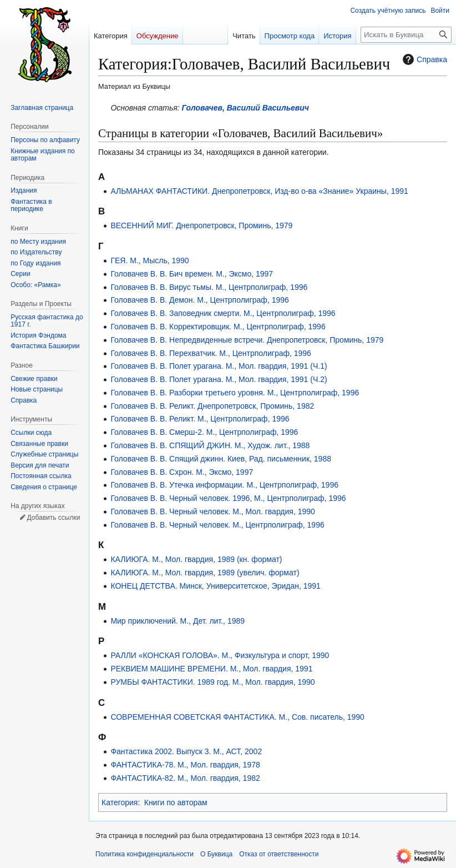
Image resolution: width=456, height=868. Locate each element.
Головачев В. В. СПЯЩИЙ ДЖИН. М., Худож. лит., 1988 (210, 445)
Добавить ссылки (53, 518)
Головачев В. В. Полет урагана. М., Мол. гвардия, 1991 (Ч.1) (219, 366)
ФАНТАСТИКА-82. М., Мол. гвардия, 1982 (185, 778)
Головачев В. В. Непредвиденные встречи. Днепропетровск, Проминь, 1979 (247, 340)
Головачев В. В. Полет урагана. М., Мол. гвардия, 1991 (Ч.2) (219, 379)
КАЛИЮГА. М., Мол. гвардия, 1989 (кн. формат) (196, 559)
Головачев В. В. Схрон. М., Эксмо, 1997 (182, 472)
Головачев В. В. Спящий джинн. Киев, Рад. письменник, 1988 (221, 459)
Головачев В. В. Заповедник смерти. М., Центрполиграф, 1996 (223, 313)
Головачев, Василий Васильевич (245, 108)
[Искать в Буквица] (406, 35)
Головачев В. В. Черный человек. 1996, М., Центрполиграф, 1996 (228, 498)
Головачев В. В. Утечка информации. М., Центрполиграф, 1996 (224, 485)
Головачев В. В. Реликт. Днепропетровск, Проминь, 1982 (212, 406)
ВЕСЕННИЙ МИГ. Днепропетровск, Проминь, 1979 (201, 225)
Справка (424, 59)
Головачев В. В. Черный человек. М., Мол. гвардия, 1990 (212, 511)
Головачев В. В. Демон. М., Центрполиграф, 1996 (199, 300)
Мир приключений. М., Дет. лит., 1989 (178, 621)
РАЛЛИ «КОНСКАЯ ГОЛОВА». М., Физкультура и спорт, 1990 (220, 655)
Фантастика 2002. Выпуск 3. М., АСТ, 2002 (186, 751)
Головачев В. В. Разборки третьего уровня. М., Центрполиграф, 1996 (235, 393)
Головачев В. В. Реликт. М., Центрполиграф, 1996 (200, 419)
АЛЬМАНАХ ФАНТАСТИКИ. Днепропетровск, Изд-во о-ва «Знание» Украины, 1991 (259, 191)
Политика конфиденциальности (145, 854)
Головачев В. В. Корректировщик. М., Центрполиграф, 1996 (218, 327)
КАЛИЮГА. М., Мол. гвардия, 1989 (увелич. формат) (205, 573)
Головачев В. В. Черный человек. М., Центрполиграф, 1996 (217, 525)
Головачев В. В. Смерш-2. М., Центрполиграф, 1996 (204, 432)
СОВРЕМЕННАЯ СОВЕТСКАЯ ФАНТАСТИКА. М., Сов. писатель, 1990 (237, 717)
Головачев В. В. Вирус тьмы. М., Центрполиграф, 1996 (209, 287)
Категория (120, 802)
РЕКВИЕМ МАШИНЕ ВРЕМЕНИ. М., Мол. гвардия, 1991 (211, 669)
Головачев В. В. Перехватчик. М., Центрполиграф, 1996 (211, 353)
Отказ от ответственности (279, 854)
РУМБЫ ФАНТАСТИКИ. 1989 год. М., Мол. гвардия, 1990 (212, 682)
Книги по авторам (176, 802)
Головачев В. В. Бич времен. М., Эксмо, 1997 (192, 274)
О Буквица (216, 854)
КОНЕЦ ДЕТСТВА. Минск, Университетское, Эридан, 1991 (216, 586)
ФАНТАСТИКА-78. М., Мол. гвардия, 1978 (185, 765)
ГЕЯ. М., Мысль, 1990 (150, 260)
